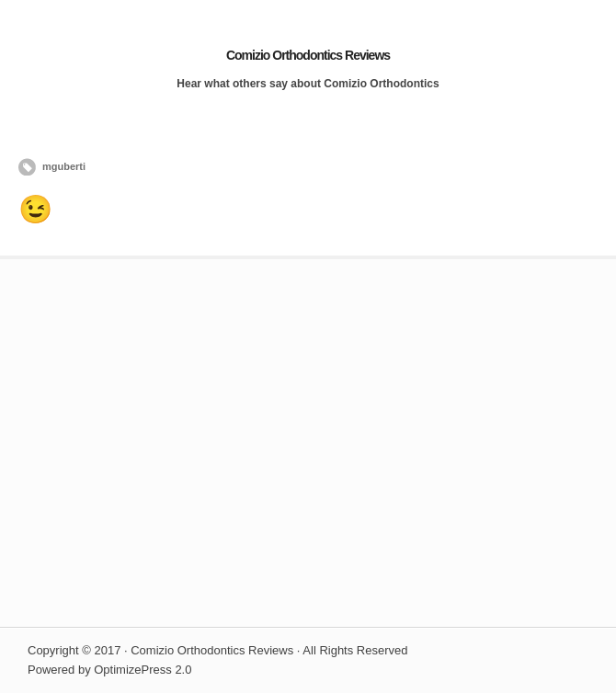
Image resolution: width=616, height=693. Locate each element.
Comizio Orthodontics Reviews (308, 55)
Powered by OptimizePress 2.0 (109, 670)
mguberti (64, 166)
